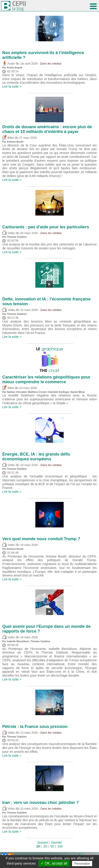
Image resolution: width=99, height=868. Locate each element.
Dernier (57, 842)
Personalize (82, 864)
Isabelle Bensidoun (18, 641)
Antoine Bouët (15, 142)
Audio (9, 64)
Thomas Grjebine (17, 237)
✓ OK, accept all (54, 863)
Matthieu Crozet (37, 392)
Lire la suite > (12, 86)
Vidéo (9, 233)
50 (52, 846)
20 (45, 846)
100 (60, 846)
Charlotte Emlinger (58, 392)
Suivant (43, 842)
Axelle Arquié (15, 68)
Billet (8, 138)
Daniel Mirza (78, 392)
